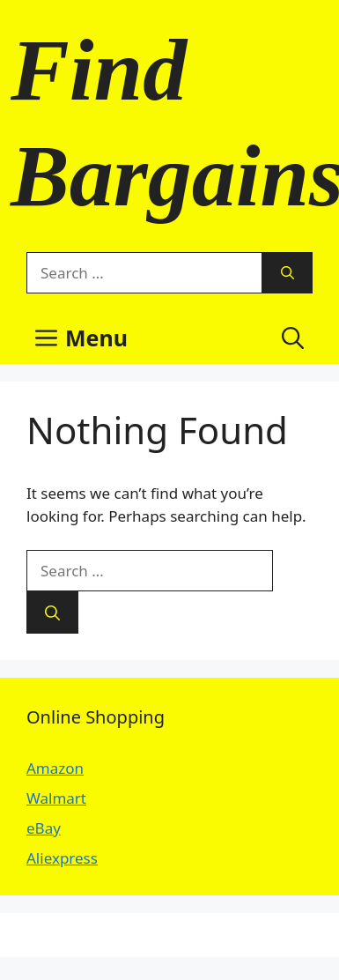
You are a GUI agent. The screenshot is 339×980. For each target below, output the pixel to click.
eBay (44, 828)
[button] (293, 338)
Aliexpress (62, 858)
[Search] (287, 273)
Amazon (55, 768)
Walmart (56, 798)
